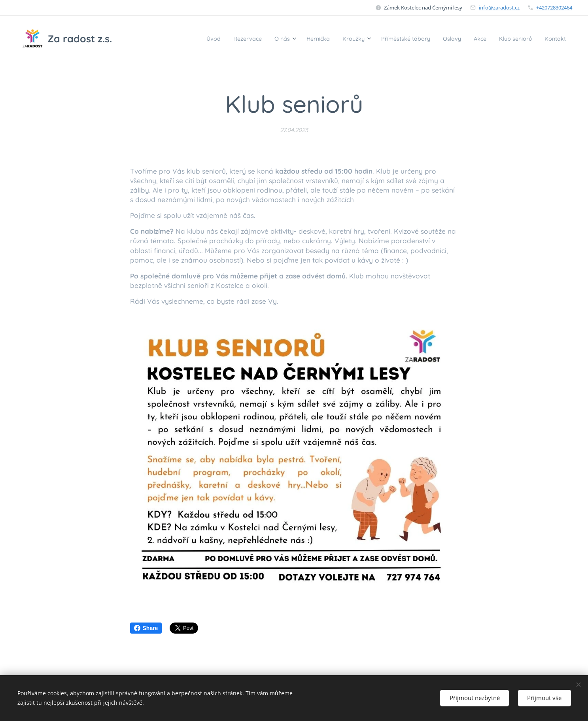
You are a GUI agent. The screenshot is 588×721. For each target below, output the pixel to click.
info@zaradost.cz (499, 8)
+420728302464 (554, 8)
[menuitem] (170, 38)
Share (146, 628)
